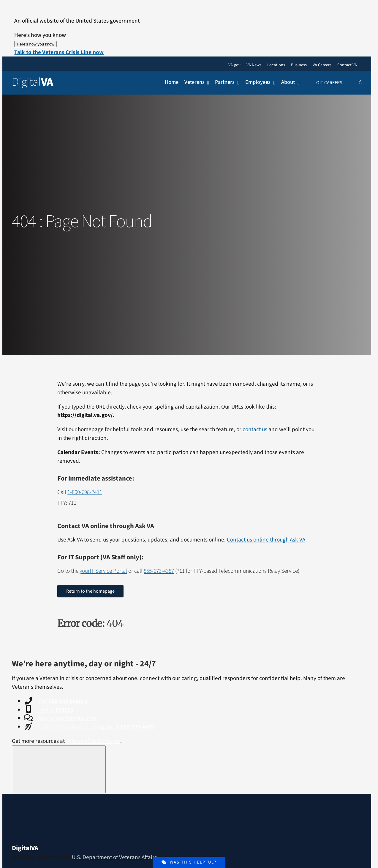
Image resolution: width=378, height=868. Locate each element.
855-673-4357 (159, 571)
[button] (59, 52)
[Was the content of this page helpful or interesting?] (189, 862)
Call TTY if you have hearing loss (95, 727)
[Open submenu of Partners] (237, 83)
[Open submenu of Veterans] (207, 83)
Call (62, 701)
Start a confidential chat (67, 718)
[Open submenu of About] (297, 83)
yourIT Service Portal (103, 571)
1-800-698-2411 (85, 492)
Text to (55, 710)
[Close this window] (59, 769)
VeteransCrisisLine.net (93, 741)
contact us (255, 429)
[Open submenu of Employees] (273, 83)
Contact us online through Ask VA (266, 540)
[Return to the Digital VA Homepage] (41, 82)
